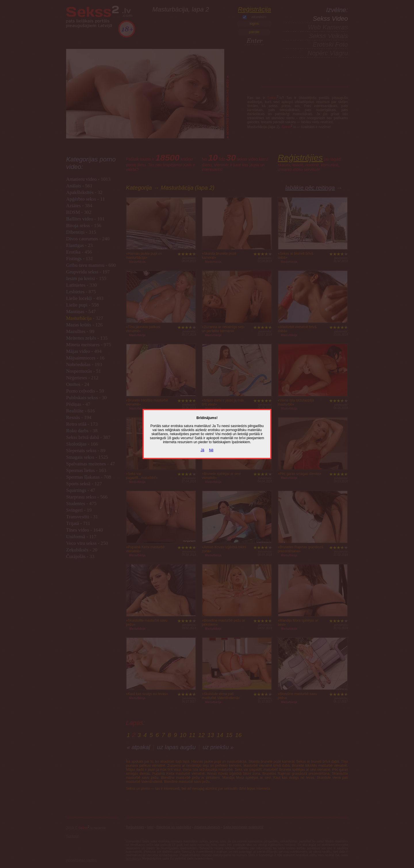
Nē (211, 450)
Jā (203, 450)
